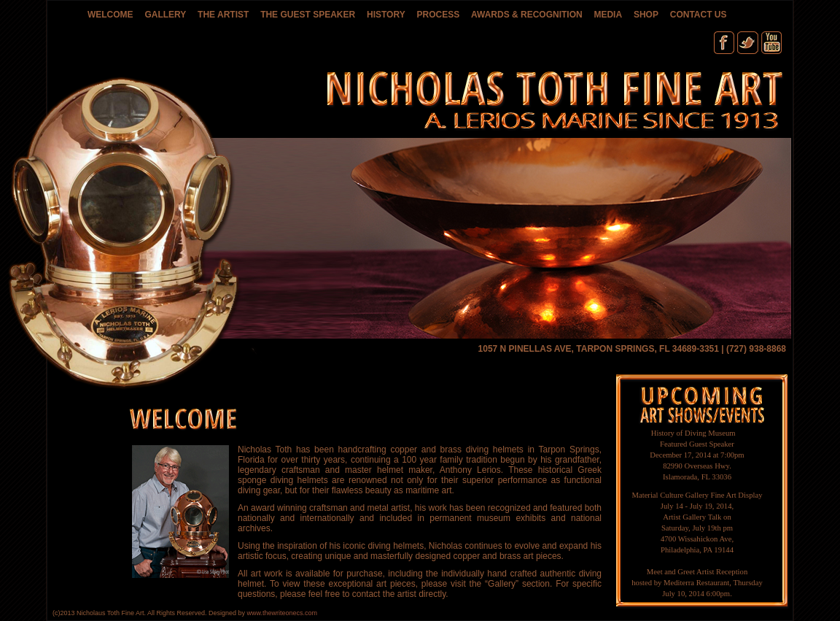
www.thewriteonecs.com (282, 613)
